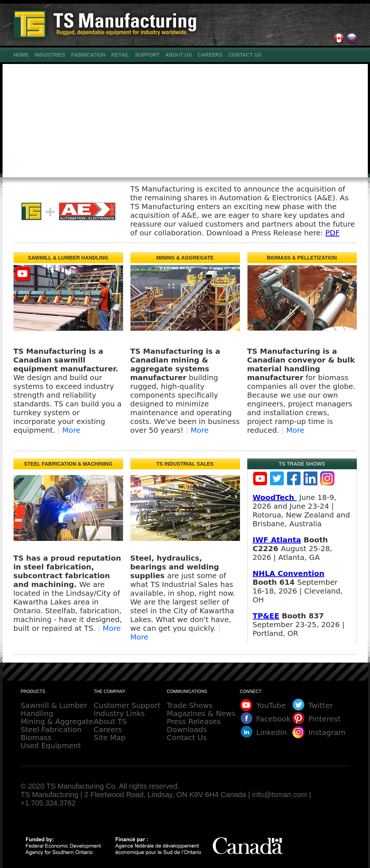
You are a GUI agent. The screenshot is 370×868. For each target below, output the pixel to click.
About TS (110, 721)
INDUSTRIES (50, 55)
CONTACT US (245, 55)
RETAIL (120, 55)
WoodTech (275, 497)
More (72, 430)
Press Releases (194, 721)
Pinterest (324, 719)
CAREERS (210, 55)
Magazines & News (201, 713)
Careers (108, 729)
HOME (21, 55)
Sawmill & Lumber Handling (54, 709)
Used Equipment (51, 746)
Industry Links (119, 713)
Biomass (36, 738)
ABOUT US (178, 55)
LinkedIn (272, 732)
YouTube (271, 705)
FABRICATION (88, 55)
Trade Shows (190, 705)
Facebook (274, 719)
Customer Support (127, 705)
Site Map (110, 738)
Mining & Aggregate (57, 721)
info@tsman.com (279, 795)
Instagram (327, 732)
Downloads (187, 729)
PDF (333, 233)
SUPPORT (147, 55)
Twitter (321, 705)
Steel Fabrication (51, 729)
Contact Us (187, 738)
